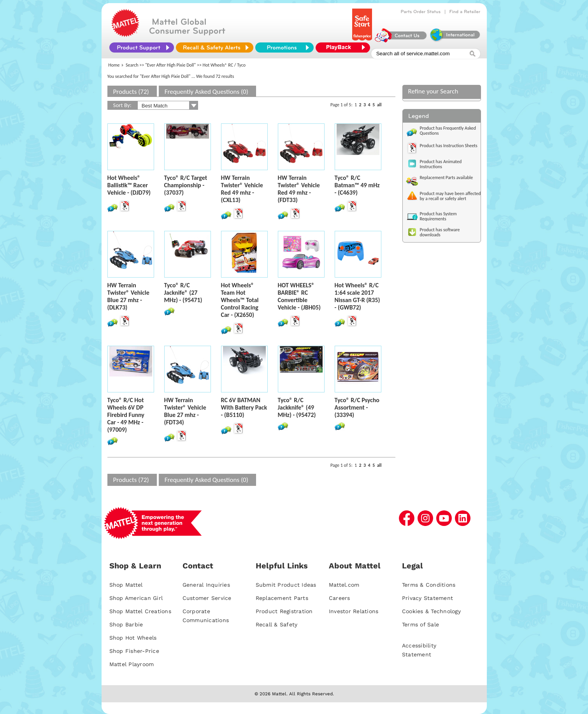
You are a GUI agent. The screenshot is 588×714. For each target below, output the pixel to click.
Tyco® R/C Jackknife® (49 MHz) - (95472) (297, 407)
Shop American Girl (136, 598)
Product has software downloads (440, 232)
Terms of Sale (420, 624)
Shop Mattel (126, 585)
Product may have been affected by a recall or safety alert (450, 196)
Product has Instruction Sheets (449, 146)
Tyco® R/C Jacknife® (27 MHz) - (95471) (183, 293)
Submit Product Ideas (286, 585)
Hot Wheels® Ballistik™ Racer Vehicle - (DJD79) (129, 185)
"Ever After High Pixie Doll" (170, 65)
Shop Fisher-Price (134, 651)
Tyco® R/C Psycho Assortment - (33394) (357, 407)
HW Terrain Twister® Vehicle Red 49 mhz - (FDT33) (299, 189)
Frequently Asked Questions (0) (206, 92)
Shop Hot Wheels (133, 638)
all (379, 105)
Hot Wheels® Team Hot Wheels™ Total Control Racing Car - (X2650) (240, 300)
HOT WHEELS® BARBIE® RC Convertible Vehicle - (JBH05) (299, 296)
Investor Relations (354, 611)
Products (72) (131, 92)
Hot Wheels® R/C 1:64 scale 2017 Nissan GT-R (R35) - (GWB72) (357, 296)
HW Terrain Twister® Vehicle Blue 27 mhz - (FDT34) (185, 411)
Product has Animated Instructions (441, 164)
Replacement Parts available (447, 178)
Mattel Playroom (132, 664)
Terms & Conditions (429, 585)
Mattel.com (344, 585)
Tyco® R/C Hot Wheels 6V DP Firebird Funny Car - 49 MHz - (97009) (126, 415)
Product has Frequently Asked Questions (448, 131)
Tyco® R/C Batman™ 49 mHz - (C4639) (357, 185)
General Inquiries (206, 585)
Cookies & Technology (431, 611)
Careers (340, 598)
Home (114, 65)
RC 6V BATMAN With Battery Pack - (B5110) (244, 407)
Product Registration (284, 611)
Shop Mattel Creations (140, 611)
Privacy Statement (427, 598)
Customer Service (207, 598)
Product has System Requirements (438, 216)
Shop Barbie (126, 624)
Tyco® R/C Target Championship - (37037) (186, 185)
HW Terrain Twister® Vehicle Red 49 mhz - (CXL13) (242, 189)
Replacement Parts (282, 598)
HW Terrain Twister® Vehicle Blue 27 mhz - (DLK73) (128, 296)
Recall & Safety (277, 624)
